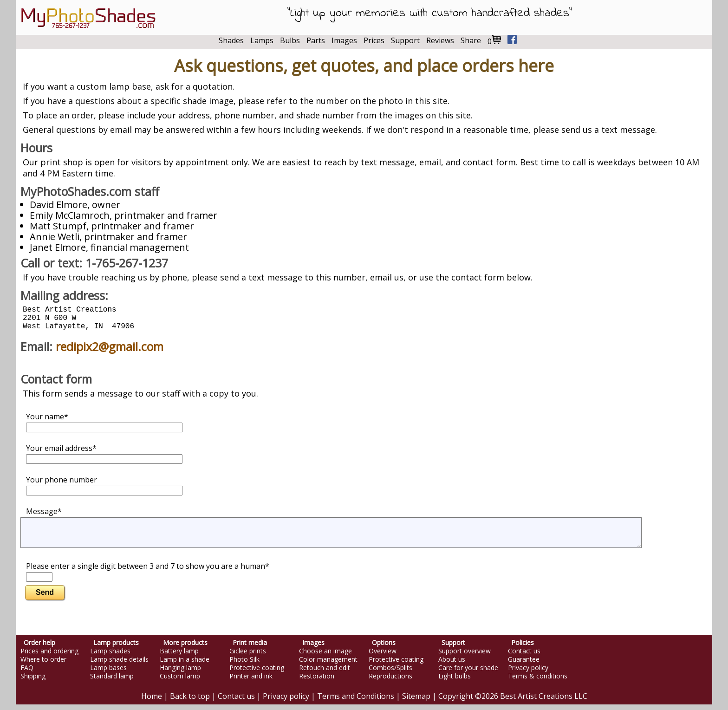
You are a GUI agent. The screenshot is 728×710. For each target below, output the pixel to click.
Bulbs (290, 40)
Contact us (524, 657)
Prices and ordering (49, 657)
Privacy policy (528, 673)
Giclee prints (248, 657)
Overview (383, 657)
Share (471, 40)
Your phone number (104, 491)
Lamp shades (110, 657)
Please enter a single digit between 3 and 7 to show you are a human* (148, 577)
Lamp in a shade (185, 665)
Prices (374, 40)
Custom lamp (180, 682)
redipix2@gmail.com (110, 352)
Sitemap (416, 702)
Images (344, 40)
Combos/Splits (390, 673)
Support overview (465, 657)
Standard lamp (112, 682)
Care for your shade (468, 673)
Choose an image (325, 657)
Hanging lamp (180, 673)
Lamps (262, 40)
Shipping (33, 682)
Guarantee (524, 665)
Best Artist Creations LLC (544, 702)
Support (405, 40)
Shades (231, 40)
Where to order (43, 665)
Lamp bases (108, 673)
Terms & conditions (538, 682)
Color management (328, 665)
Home (152, 702)
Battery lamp (179, 657)
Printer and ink (251, 682)
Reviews (440, 40)
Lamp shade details (119, 665)
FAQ (27, 673)
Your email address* (104, 459)
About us (452, 665)
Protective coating (257, 673)
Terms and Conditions (356, 702)
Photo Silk (244, 665)
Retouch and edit (325, 673)
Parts (316, 40)
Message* (44, 517)
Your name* (104, 427)
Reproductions (390, 682)
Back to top (190, 702)
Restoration (317, 682)
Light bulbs (455, 682)
